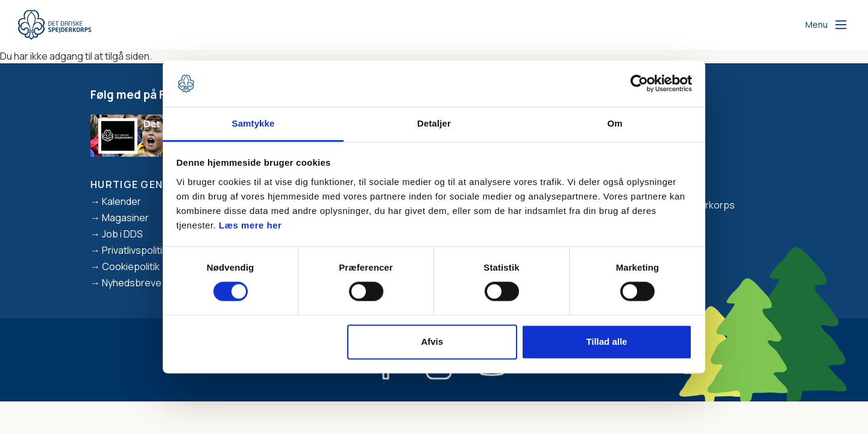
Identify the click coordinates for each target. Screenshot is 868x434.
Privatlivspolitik (134, 250)
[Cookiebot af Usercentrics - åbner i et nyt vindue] (639, 84)
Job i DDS (122, 234)
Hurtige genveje (139, 184)
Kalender (121, 201)
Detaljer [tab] (434, 123)
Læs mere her (250, 225)
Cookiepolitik (131, 266)
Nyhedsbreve (132, 283)
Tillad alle (606, 341)
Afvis (432, 341)
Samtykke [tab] (253, 123)
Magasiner (125, 218)
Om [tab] (615, 123)
